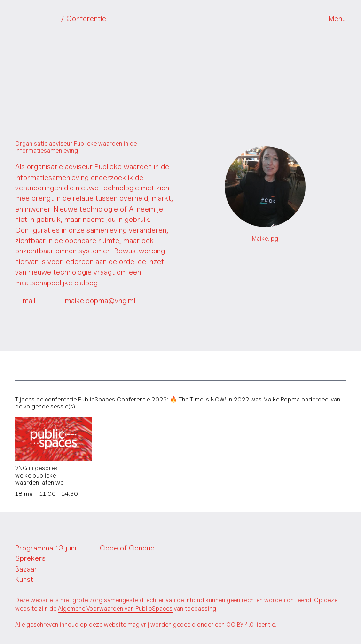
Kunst (24, 579)
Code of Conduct (129, 548)
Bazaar (26, 569)
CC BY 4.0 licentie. (251, 624)
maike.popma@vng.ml (100, 301)
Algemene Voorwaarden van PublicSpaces (115, 609)
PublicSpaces (61, 19)
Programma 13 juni (46, 548)
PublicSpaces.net (43, 531)
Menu (337, 19)
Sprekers (30, 558)
